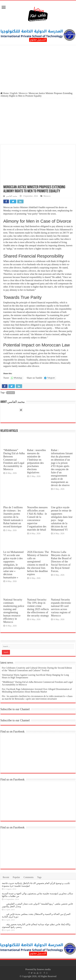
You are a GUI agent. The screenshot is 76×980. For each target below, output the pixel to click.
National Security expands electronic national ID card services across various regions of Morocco (61, 608)
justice (11, 393)
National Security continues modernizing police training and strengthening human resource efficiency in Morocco (14, 611)
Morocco (23, 93)
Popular (16, 877)
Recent (6, 877)
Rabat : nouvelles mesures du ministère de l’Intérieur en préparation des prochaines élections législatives (37, 461)
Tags (39, 877)
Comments (29, 877)
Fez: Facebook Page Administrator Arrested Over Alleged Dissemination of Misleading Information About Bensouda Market (37, 690)
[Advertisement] (38, 69)
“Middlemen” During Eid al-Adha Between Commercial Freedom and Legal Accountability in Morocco (14, 460)
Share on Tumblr (34, 378)
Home (5, 93)
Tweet (6, 378)
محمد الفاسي (12, 196)
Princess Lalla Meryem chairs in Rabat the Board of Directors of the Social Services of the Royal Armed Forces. (61, 561)
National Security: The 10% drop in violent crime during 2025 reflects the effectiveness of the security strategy (38, 608)
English (14, 93)
